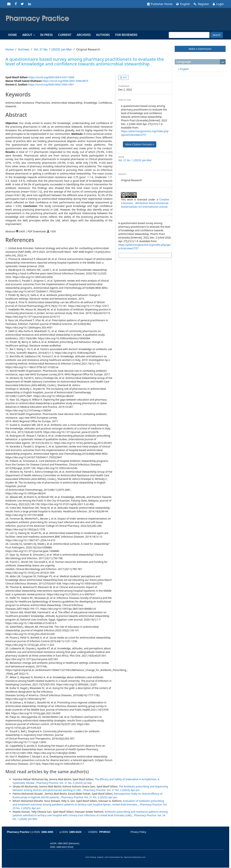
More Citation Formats (140, 144)
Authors (103, 35)
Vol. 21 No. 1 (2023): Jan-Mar (53, 49)
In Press (46, 35)
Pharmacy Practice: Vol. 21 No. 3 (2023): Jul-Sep (64, 783)
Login (218, 4)
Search (217, 35)
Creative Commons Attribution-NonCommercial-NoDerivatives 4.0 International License (145, 203)
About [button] (28, 35)
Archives (84, 35)
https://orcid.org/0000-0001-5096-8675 (65, 81)
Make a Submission (200, 49)
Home (12, 35)
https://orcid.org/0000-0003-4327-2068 (51, 77)
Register (201, 4)
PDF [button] (125, 77)
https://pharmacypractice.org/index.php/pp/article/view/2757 (145, 133)
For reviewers (126, 35)
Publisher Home (160, 4)
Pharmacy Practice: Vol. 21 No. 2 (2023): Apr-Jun (112, 790)
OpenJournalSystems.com (135, 857)
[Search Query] (189, 35)
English (183, 4)
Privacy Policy (138, 832)
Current (65, 35)
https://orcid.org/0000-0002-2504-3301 (51, 84)
